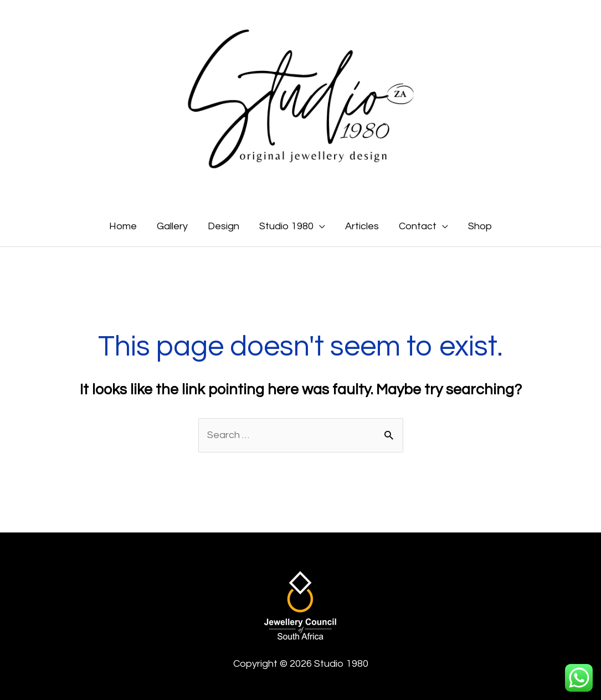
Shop (480, 226)
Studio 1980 (286, 226)
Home (123, 226)
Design (224, 226)
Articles (362, 226)
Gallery (172, 226)
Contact (418, 226)
